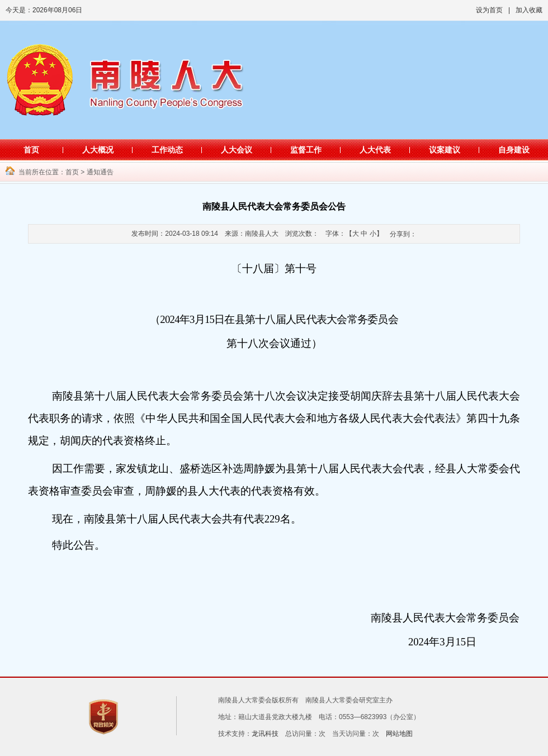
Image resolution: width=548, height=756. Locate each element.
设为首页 (489, 10)
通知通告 (100, 172)
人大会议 (237, 150)
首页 (31, 150)
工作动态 (167, 150)
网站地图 (399, 734)
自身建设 (514, 150)
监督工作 (306, 150)
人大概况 (98, 150)
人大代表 (375, 150)
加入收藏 (529, 10)
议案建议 (445, 150)
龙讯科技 (265, 734)
